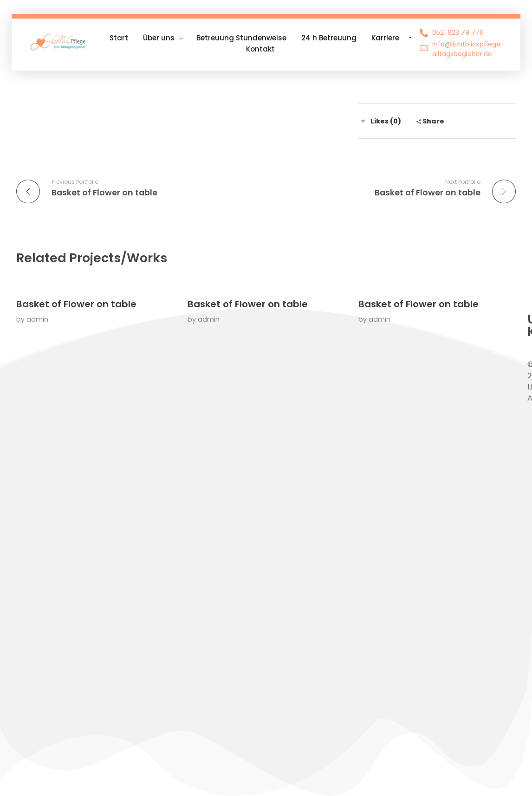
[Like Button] (363, 121)
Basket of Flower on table (76, 304)
